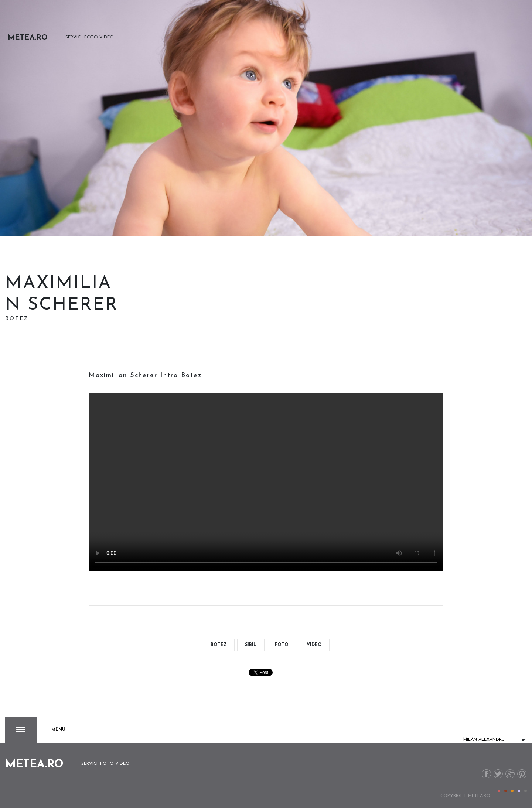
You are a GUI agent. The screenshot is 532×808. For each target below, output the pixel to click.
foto (282, 645)
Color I (499, 791)
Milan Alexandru (484, 740)
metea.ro (479, 796)
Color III (512, 791)
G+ (510, 774)
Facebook (486, 774)
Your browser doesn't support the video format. (266, 482)
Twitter (498, 774)
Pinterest (522, 774)
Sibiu (251, 645)
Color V (526, 791)
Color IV (519, 791)
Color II (506, 791)
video (314, 645)
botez (219, 645)
